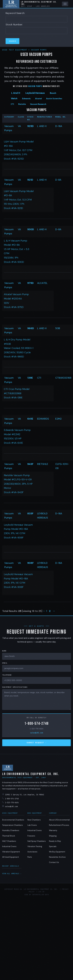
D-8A (58, 180)
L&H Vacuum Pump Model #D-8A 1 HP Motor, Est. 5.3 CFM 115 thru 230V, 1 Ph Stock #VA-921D (19, 200)
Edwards (26, 99)
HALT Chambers (9, 841)
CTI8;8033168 (63, 378)
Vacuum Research (38, 104)
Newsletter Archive (57, 857)
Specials (53, 846)
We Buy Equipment (57, 852)
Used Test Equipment (15, 50)
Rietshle (22, 104)
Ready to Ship (55, 841)
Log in (41, 892)
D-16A (59, 126)
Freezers (31, 836)
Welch (14, 99)
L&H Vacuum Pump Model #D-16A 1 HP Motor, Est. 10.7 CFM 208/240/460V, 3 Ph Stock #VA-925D (19, 150)
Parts (30, 857)
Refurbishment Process (59, 825)
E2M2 (58, 419)
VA (19, 126)
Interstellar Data (40, 895)
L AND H (42, 126)
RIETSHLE (43, 464)
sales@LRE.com (37, 733)
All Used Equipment (11, 857)
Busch (53, 93)
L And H (16, 93)
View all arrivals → (12, 874)
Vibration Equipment (11, 852)
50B (58, 328)
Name (4, 651)
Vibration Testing (35, 846)
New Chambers (34, 820)
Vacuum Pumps (39, 50)
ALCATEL (42, 283)
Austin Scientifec (54, 99)
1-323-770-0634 (36, 729)
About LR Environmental (59, 820)
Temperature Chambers (13, 825)
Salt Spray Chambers (37, 841)
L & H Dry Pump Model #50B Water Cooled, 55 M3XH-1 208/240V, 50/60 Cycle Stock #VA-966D (19, 348)
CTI (12, 104)
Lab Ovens (32, 825)
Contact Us (54, 862)
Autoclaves (32, 852)
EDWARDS (43, 419)
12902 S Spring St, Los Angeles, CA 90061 (23, 795)
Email (5, 663)
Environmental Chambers (13, 820)
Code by (28, 895)
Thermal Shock (9, 836)
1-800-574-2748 (37, 724)
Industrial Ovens (9, 846)
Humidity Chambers (11, 830)
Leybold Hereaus (35, 93)
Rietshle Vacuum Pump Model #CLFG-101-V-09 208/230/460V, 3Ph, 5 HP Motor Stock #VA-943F (18, 484)
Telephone (7, 675)
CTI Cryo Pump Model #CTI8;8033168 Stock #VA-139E (17, 393)
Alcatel (38, 99)
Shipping (53, 836)
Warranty (53, 830)
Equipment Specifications (15, 687)
